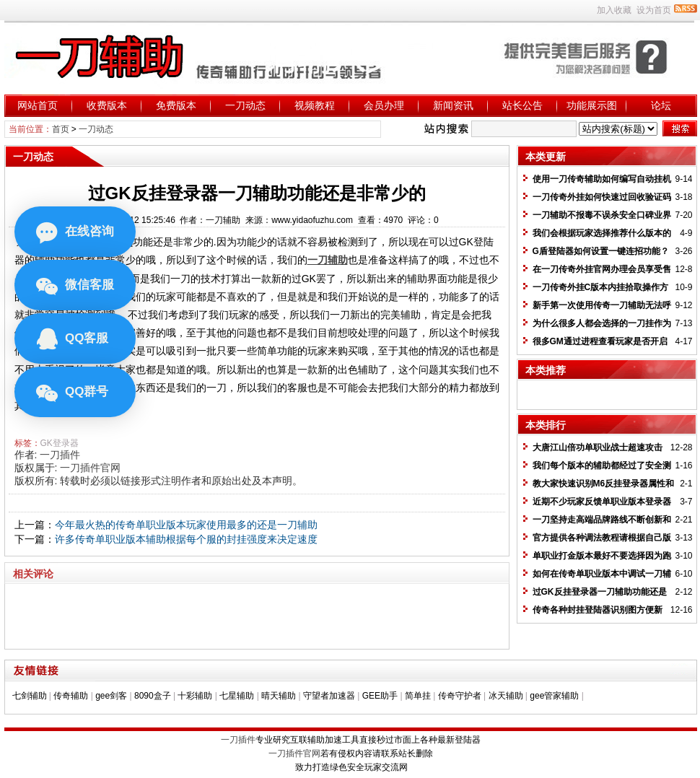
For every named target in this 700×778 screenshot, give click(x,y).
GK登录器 (60, 443)
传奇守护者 (460, 696)
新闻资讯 (453, 105)
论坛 (661, 105)
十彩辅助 (195, 696)
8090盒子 (153, 696)
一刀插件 (60, 455)
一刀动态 (245, 105)
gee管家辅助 (554, 696)
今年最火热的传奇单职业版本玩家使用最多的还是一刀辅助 (186, 525)
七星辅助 (237, 696)
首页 (61, 129)
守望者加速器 (329, 696)
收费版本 (107, 105)
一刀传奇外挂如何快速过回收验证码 (602, 197)
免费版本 (176, 105)
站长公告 (522, 105)
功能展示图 (592, 105)
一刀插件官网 (90, 468)
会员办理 (384, 105)
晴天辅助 (279, 696)
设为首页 (654, 10)
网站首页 (38, 105)
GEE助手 (380, 696)
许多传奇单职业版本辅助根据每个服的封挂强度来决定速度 (186, 539)
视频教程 (315, 105)
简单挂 (418, 696)
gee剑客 (111, 696)
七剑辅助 (30, 696)
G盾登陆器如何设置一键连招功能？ (601, 251)
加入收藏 (614, 10)
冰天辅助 (506, 696)
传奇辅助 (71, 696)
